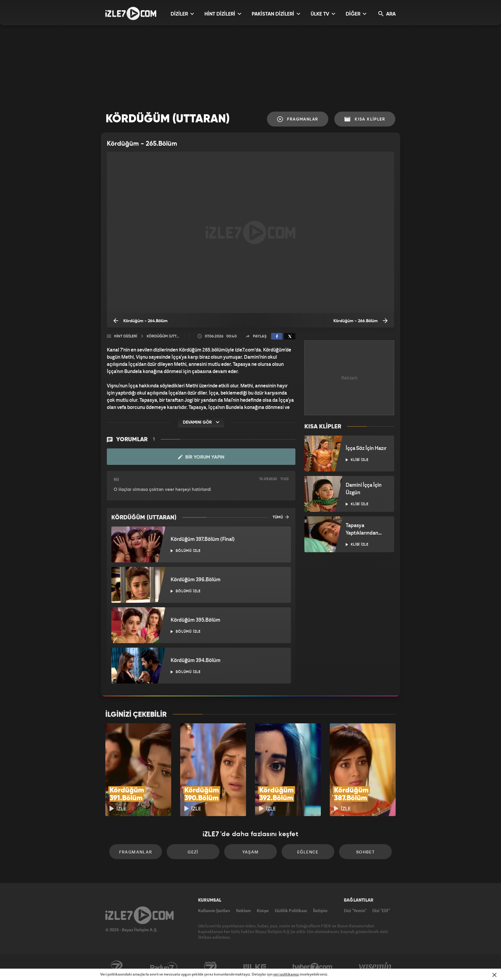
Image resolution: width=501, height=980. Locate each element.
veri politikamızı (286, 974)
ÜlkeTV (255, 967)
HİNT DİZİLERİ (223, 14)
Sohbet (365, 852)
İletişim (320, 910)
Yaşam (251, 852)
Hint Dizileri (126, 336)
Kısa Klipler (365, 119)
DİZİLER (182, 14)
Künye (263, 910)
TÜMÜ (281, 517)
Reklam (243, 910)
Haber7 (313, 967)
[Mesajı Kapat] (494, 975)
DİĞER (356, 14)
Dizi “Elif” (381, 910)
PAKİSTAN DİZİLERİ (276, 14)
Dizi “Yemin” (355, 910)
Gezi (193, 852)
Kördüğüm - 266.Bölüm (360, 321)
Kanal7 (116, 967)
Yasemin (376, 967)
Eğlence (308, 852)
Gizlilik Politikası (291, 910)
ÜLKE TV (323, 14)
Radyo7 (164, 967)
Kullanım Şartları (214, 910)
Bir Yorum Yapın (201, 457)
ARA (387, 14)
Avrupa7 (210, 967)
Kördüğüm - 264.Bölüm (141, 321)
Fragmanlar (298, 119)
